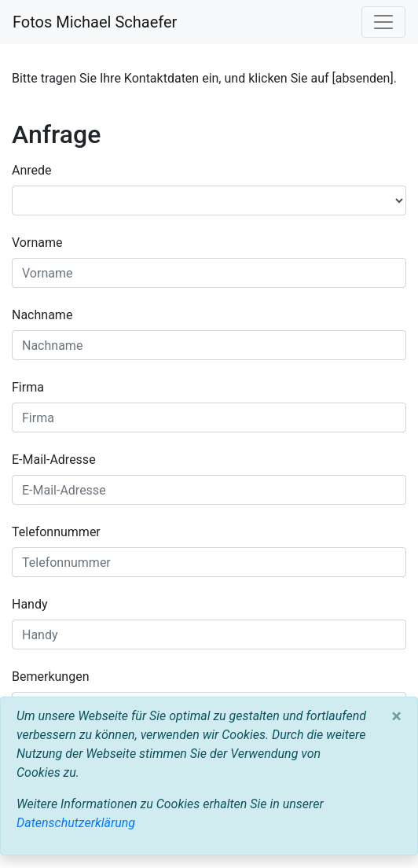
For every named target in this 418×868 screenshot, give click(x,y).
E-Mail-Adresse (54, 460)
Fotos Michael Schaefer (95, 22)
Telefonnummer (56, 532)
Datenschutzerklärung (76, 823)
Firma (28, 387)
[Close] (396, 716)
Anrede (32, 170)
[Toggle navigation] (383, 22)
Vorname (37, 243)
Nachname (42, 315)
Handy (30, 604)
